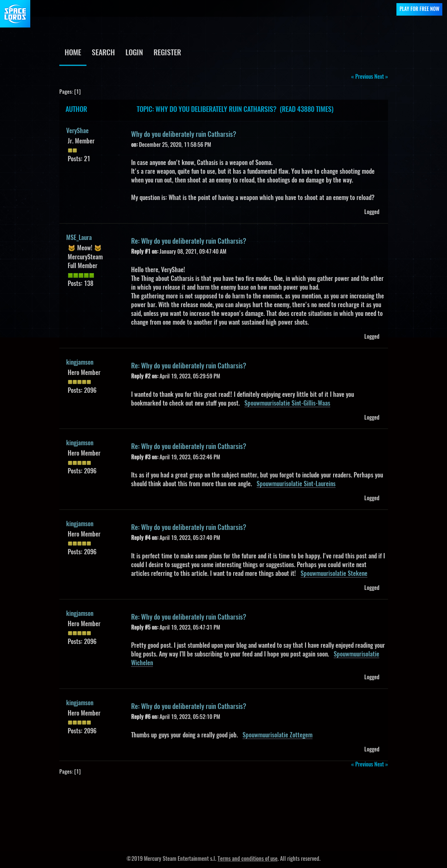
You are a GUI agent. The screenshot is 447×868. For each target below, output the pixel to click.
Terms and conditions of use (248, 859)
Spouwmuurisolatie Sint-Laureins (296, 484)
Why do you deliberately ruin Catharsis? (184, 135)
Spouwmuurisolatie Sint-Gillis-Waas (287, 404)
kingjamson (80, 363)
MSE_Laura (79, 238)
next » (381, 77)
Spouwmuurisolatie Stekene (334, 574)
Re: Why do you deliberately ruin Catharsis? (189, 242)
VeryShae (77, 131)
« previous (362, 77)
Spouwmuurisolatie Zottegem (278, 736)
